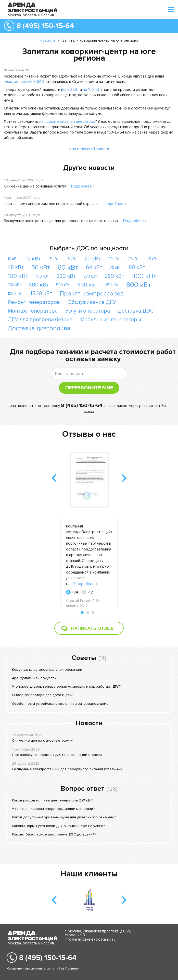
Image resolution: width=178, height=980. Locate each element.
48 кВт (16, 267)
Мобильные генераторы (111, 320)
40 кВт (133, 259)
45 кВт (152, 259)
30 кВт (114, 259)
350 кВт (14, 285)
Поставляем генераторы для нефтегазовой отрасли (51, 204)
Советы (84, 658)
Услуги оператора (88, 311)
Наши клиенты (89, 874)
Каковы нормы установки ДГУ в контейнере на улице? (58, 826)
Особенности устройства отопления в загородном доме (60, 704)
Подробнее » (83, 186)
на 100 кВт (92, 90)
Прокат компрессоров (92, 294)
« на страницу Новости (89, 149)
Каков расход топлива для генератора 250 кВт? (53, 800)
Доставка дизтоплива (39, 328)
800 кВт (139, 285)
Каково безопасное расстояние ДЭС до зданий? (54, 834)
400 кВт (39, 285)
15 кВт (53, 259)
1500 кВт (41, 294)
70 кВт (115, 268)
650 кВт (112, 285)
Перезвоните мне (89, 388)
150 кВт (42, 276)
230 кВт (90, 276)
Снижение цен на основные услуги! (35, 186)
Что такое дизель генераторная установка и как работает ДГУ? (66, 686)
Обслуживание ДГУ (92, 302)
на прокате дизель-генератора (67, 122)
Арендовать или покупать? (35, 678)
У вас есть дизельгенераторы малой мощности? (53, 809)
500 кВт (63, 285)
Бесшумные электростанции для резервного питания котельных (61, 221)
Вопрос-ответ (82, 789)
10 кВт (13, 259)
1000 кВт (15, 294)
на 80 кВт (71, 90)
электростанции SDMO (24, 82)
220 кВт (66, 276)
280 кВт (114, 276)
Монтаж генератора (33, 311)
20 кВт (93, 259)
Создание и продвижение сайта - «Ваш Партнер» (43, 969)
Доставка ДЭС (136, 311)
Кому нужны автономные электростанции (47, 670)
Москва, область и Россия (31, 15)
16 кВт (72, 259)
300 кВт (144, 276)
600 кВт (87, 285)
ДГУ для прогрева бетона (40, 320)
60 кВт (68, 267)
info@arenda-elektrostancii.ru (90, 939)
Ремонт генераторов (34, 302)
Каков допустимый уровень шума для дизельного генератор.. (65, 817)
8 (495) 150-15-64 (45, 26)
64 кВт (94, 267)
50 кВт (41, 267)
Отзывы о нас (89, 434)
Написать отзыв (92, 628)
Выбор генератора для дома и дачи (43, 695)
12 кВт (33, 259)
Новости (47, 40)
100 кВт (18, 276)
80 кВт (137, 267)
